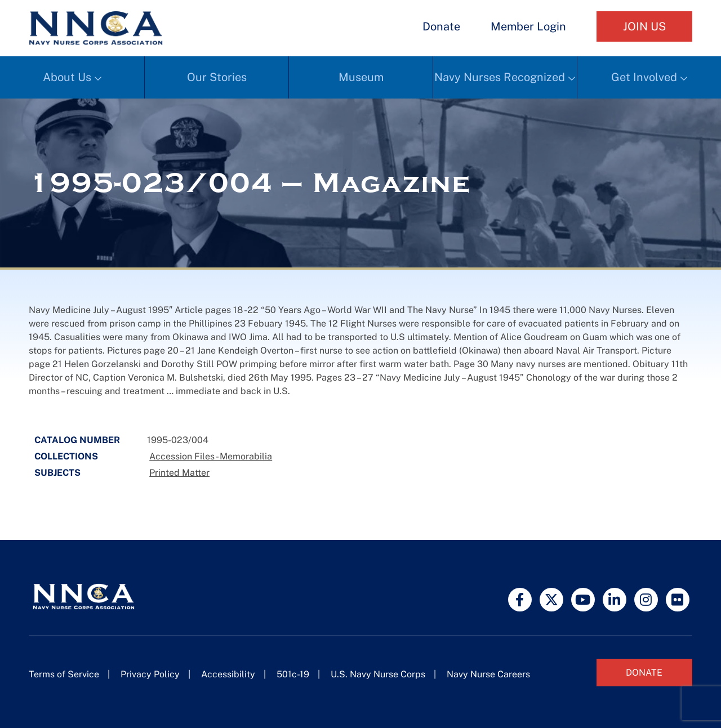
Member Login (528, 26)
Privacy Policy (150, 674)
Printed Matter (179, 473)
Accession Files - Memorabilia (211, 456)
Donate (441, 26)
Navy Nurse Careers (488, 674)
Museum (361, 77)
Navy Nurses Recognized (500, 77)
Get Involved (644, 77)
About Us (67, 77)
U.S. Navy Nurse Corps (378, 674)
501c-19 (293, 674)
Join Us (644, 26)
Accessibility (228, 674)
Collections (66, 456)
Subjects (57, 473)
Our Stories (217, 77)
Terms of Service (64, 674)
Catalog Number (77, 440)
